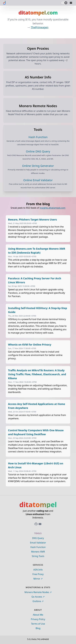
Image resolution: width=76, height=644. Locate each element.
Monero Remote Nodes (37, 592)
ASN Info (38, 570)
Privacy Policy (38, 619)
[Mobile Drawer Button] (71, 3)
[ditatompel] (5, 3)
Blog (38, 628)
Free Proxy (38, 574)
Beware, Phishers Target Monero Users (32, 220)
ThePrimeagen (40, 27)
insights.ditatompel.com (53, 208)
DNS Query (38, 538)
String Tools (38, 556)
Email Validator (38, 543)
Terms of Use (38, 624)
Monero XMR (38, 552)
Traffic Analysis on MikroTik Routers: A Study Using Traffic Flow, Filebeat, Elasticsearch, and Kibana (37, 374)
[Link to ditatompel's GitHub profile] (36, 524)
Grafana (37, 601)
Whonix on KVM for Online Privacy (30, 345)
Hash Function (38, 547)
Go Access (37, 597)
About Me (38, 615)
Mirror (37, 579)
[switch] (64, 3)
